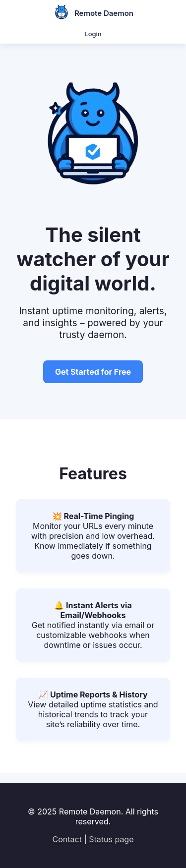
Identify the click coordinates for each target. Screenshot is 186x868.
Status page (111, 839)
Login (93, 34)
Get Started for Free (93, 372)
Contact (67, 839)
